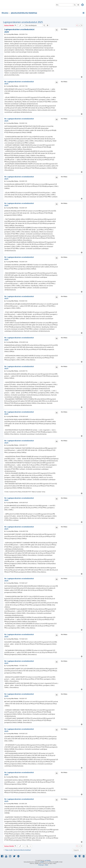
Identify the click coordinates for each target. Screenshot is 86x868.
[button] (82, 25)
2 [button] (79, 25)
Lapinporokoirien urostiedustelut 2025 (23, 22)
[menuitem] (83, 5)
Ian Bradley (48, 860)
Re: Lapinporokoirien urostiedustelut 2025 (19, 83)
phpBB (42, 862)
